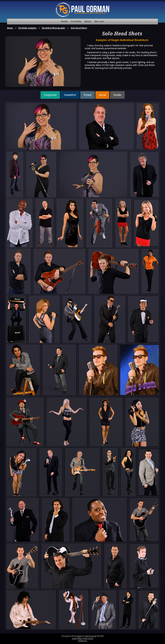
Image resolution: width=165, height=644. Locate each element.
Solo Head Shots (79, 28)
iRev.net (99, 21)
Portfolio (76, 21)
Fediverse (82, 641)
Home (64, 21)
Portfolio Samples (27, 28)
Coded (78, 636)
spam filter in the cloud (82, 638)
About (88, 21)
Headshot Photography (54, 28)
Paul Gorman (91, 636)
